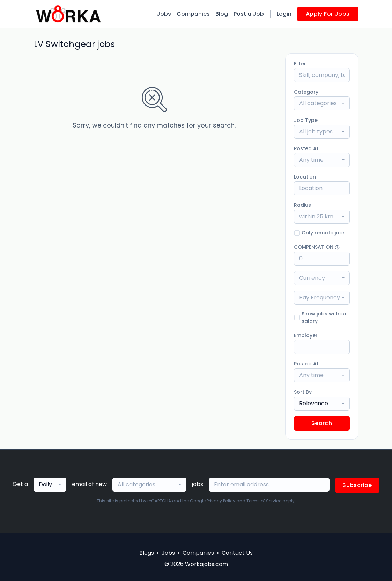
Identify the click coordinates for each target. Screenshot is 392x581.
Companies (193, 14)
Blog (222, 14)
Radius (302, 205)
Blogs (147, 553)
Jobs (164, 14)
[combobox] (322, 103)
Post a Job (249, 14)
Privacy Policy (221, 501)
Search (322, 423)
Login (284, 14)
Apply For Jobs (328, 14)
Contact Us (237, 553)
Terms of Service (264, 501)
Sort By (303, 392)
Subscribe (357, 485)
